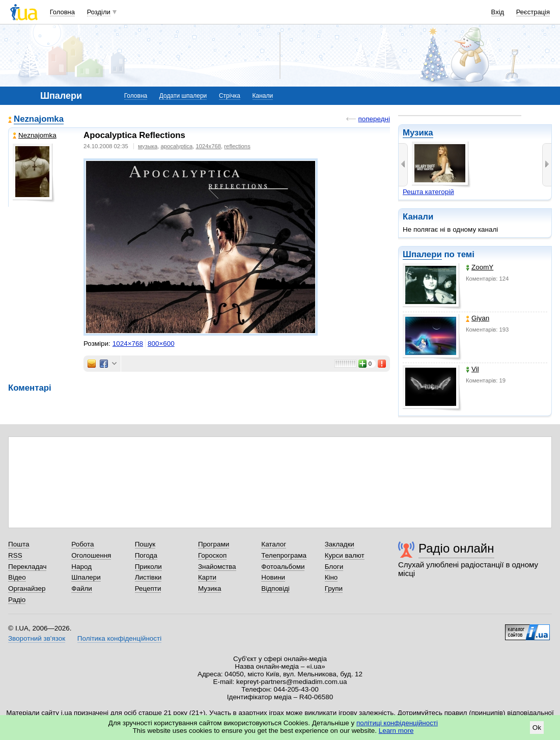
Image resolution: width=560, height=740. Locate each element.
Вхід (498, 12)
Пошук (145, 544)
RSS (15, 555)
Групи (334, 588)
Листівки (148, 577)
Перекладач (27, 567)
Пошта (19, 544)
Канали (263, 96)
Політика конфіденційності (119, 638)
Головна (62, 12)
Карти (207, 577)
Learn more (396, 731)
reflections (237, 146)
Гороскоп (212, 555)
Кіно (331, 577)
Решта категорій (428, 192)
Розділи (99, 12)
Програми (214, 544)
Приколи (148, 567)
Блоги (334, 567)
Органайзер (27, 588)
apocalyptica (177, 146)
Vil (472, 369)
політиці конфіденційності (397, 723)
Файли (82, 588)
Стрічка (230, 96)
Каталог (274, 544)
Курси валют (345, 555)
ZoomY (480, 267)
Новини (273, 577)
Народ (81, 567)
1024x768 (209, 146)
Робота (82, 544)
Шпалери (422, 254)
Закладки (340, 544)
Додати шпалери (183, 96)
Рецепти (148, 588)
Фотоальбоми (283, 567)
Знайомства (217, 567)
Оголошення (91, 555)
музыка (148, 146)
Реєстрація (533, 12)
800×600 (161, 344)
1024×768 (128, 344)
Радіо (17, 600)
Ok (537, 728)
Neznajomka (39, 119)
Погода (146, 555)
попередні (374, 119)
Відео (17, 577)
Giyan (478, 318)
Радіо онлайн (456, 548)
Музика (418, 133)
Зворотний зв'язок (37, 638)
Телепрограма (284, 555)
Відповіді (275, 588)
